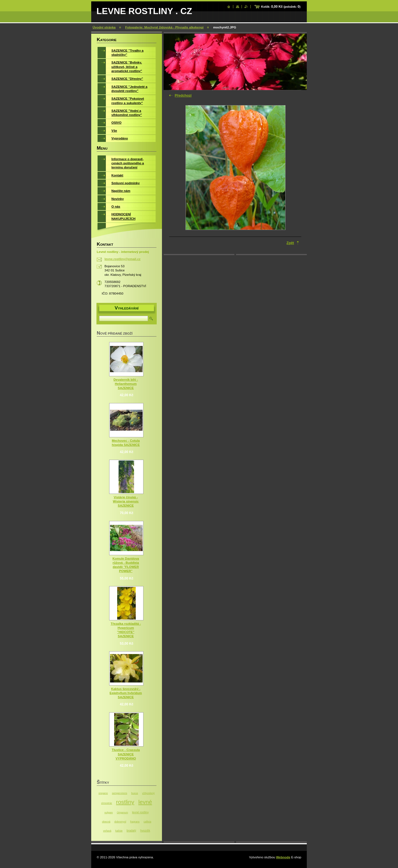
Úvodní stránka (104, 27)
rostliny (125, 802)
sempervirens (120, 793)
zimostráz (107, 803)
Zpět (290, 243)
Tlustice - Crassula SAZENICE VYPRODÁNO (126, 754)
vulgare (109, 813)
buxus (135, 793)
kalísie (119, 831)
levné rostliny (140, 812)
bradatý (131, 831)
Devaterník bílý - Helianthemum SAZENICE (126, 384)
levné (145, 802)
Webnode (283, 857)
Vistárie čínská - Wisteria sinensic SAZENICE (126, 501)
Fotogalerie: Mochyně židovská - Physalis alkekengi (164, 27)
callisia (147, 822)
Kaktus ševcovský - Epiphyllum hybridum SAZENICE (126, 693)
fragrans (135, 822)
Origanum (122, 813)
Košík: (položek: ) (281, 7)
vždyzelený (148, 793)
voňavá (107, 831)
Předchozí (183, 95)
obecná (106, 822)
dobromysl (120, 822)
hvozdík (145, 831)
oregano (103, 793)
